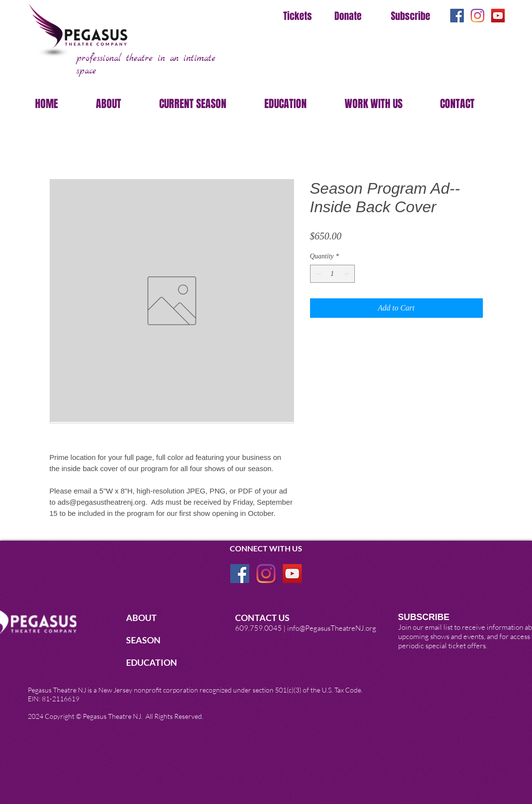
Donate (348, 16)
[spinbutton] (332, 274)
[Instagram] (477, 16)
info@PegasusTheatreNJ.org (332, 628)
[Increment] (347, 274)
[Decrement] (318, 274)
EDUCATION (152, 662)
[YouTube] (498, 16)
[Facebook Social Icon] (457, 16)
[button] (120, 104)
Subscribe (411, 16)
